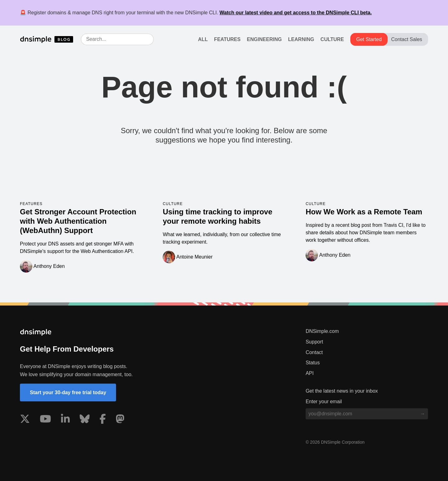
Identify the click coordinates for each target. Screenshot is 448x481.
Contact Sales (407, 39)
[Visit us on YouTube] (45, 420)
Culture (332, 39)
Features (227, 39)
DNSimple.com (322, 331)
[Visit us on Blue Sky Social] (85, 420)
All (203, 39)
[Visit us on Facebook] (103, 420)
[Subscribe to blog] (422, 414)
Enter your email (324, 402)
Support (314, 342)
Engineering (264, 39)
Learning (301, 39)
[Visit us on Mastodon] (120, 420)
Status (313, 363)
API (310, 373)
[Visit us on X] (25, 420)
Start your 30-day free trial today (68, 392)
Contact (314, 352)
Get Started (369, 39)
